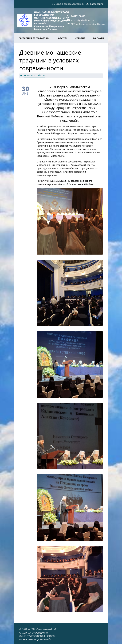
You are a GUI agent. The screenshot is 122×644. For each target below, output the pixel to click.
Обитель (63, 38)
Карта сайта (97, 4)
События (80, 38)
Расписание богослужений (34, 38)
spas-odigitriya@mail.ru (82, 20)
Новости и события (35, 75)
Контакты (98, 38)
